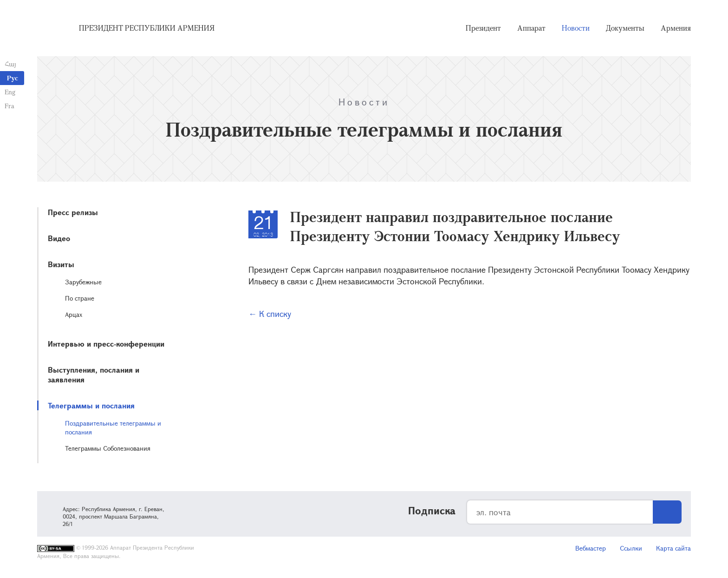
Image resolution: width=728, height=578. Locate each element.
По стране (80, 298)
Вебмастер (591, 548)
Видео (59, 238)
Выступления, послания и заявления (94, 374)
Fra (10, 106)
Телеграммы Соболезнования (108, 448)
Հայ (10, 64)
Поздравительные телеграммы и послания (113, 427)
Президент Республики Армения (147, 28)
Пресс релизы (73, 212)
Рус (13, 78)
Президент (483, 28)
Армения (676, 28)
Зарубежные (83, 282)
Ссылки (631, 548)
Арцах (74, 314)
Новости (576, 28)
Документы (625, 28)
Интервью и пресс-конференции (106, 344)
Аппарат (531, 28)
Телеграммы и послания (91, 405)
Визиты (61, 264)
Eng (10, 92)
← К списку (270, 314)
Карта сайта (673, 548)
